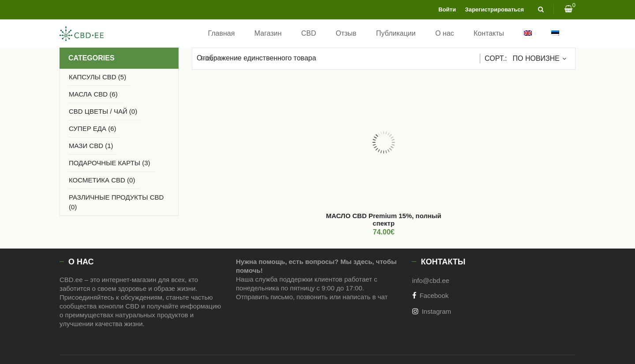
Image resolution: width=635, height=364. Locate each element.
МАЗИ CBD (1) (91, 146)
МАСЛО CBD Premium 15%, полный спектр (384, 219)
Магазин (268, 33)
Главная (221, 33)
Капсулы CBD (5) (97, 77)
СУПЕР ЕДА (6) (93, 128)
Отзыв (346, 33)
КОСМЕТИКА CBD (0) (102, 180)
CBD (309, 33)
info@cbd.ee (430, 280)
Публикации (396, 33)
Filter (208, 58)
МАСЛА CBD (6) (93, 94)
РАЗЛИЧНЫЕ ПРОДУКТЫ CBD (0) (116, 202)
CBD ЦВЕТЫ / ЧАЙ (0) (103, 111)
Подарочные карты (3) (110, 163)
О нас (445, 33)
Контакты (489, 33)
